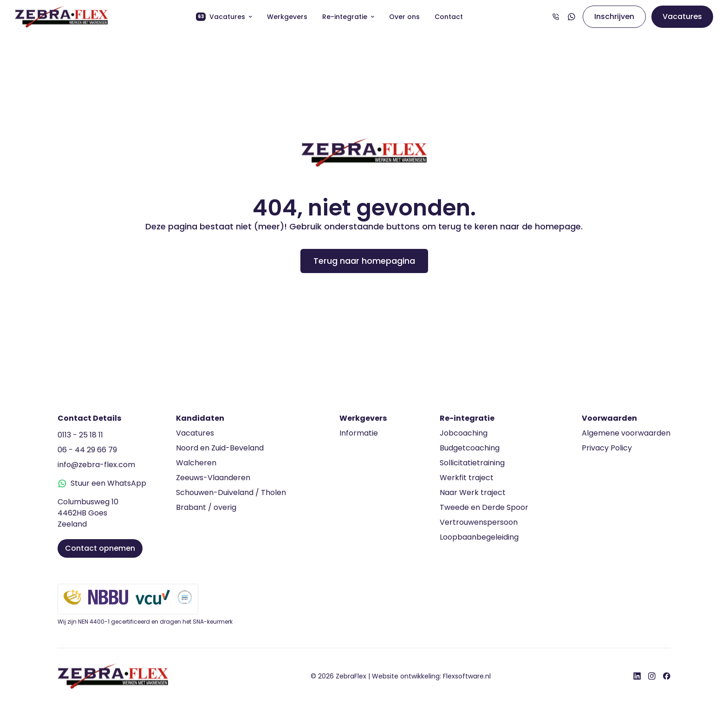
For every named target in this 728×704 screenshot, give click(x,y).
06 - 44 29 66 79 (87, 450)
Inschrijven (614, 16)
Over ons (404, 17)
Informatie (359, 433)
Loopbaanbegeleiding (479, 537)
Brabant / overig (206, 507)
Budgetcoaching (470, 448)
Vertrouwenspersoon (479, 522)
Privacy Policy (607, 448)
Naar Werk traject (473, 492)
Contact (449, 17)
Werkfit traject (467, 478)
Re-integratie (348, 17)
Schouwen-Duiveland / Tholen (231, 492)
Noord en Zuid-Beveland (220, 448)
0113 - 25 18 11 (80, 435)
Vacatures (224, 17)
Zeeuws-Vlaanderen (213, 478)
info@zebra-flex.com (96, 465)
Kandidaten (200, 418)
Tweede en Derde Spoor (484, 507)
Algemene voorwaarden (626, 433)
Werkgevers (287, 17)
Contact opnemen (100, 548)
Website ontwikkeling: (431, 676)
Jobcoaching (464, 433)
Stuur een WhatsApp (102, 483)
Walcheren (196, 463)
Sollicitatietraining (472, 463)
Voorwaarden (609, 418)
